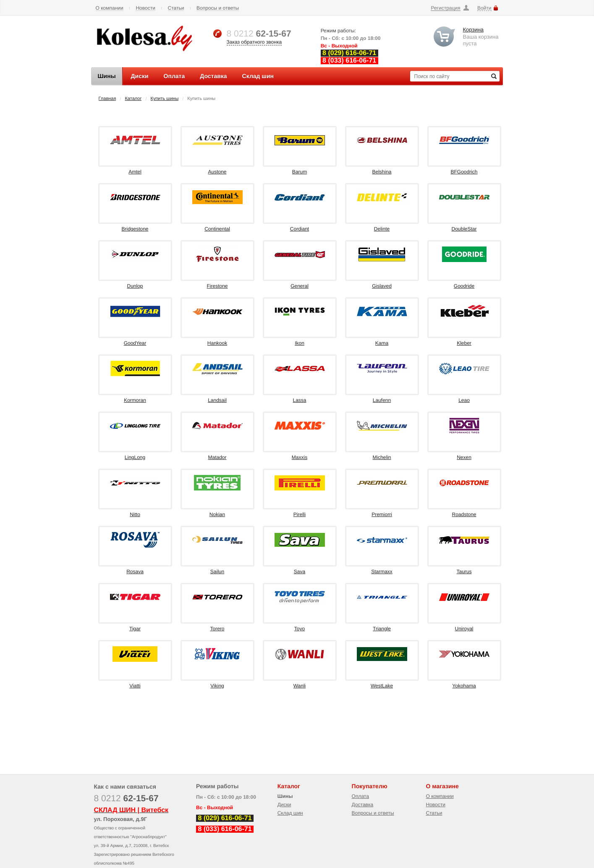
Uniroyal (464, 629)
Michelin (382, 457)
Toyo (300, 629)
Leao (464, 400)
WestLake (382, 686)
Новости (145, 8)
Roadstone (464, 514)
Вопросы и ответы (218, 8)
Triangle (382, 629)
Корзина (474, 30)
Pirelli (300, 514)
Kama (382, 343)
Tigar (135, 629)
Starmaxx (382, 572)
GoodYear (135, 343)
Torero (217, 629)
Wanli (300, 686)
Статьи (176, 8)
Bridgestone (135, 229)
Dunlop (135, 286)
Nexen (464, 457)
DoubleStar (464, 229)
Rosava (135, 572)
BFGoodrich (464, 172)
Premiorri (382, 514)
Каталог (133, 99)
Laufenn (382, 400)
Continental (217, 229)
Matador (217, 457)
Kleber (464, 343)
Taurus (464, 572)
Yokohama (464, 686)
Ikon (300, 343)
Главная (107, 99)
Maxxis (300, 457)
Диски (284, 805)
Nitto (135, 514)
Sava (300, 572)
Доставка (363, 805)
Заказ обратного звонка (254, 42)
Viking (217, 686)
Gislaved (382, 286)
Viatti (135, 686)
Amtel (135, 172)
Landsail (217, 400)
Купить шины (165, 99)
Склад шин (290, 813)
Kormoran (135, 400)
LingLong (135, 457)
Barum (300, 172)
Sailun (217, 572)
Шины (285, 796)
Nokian (217, 514)
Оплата (360, 796)
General (300, 286)
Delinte (382, 229)
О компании (110, 8)
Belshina (382, 172)
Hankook (217, 343)
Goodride (464, 286)
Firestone (217, 286)
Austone (217, 172)
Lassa (299, 400)
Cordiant (300, 229)
